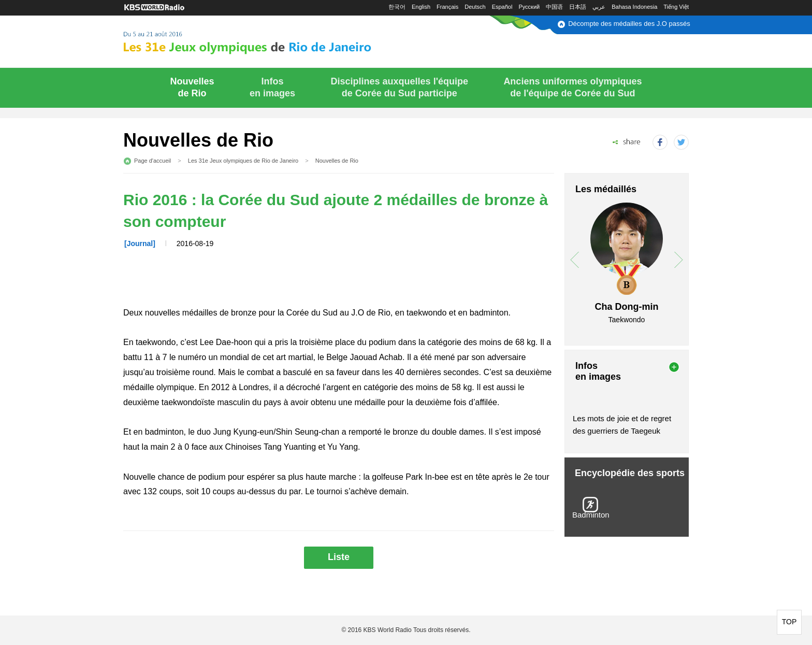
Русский (529, 7)
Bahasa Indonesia (634, 7)
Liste (339, 557)
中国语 (554, 7)
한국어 (397, 7)
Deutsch (475, 7)
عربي (599, 7)
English (421, 7)
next (679, 260)
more (674, 367)
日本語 (578, 7)
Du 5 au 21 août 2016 (273, 40)
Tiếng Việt (676, 7)
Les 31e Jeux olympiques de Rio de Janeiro (243, 161)
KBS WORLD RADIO (154, 8)
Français (447, 7)
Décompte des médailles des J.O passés (629, 24)
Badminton (591, 515)
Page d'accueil (153, 161)
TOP (789, 622)
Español (502, 7)
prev (575, 260)
